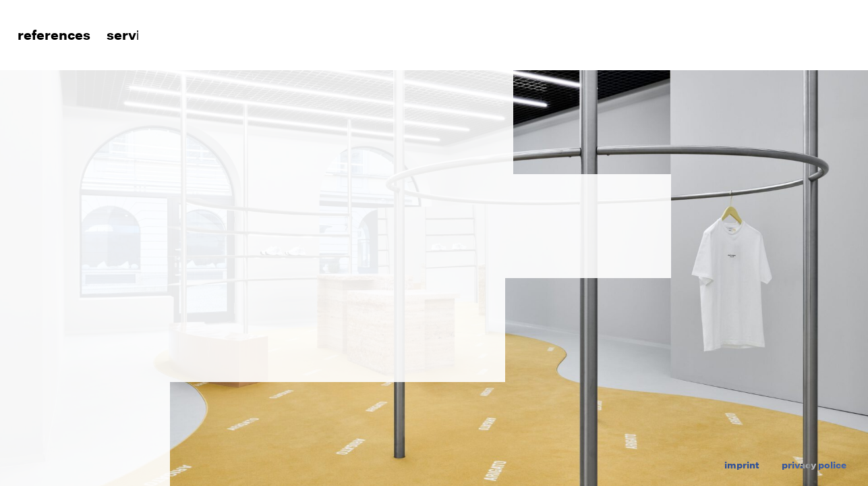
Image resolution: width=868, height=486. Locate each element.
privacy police (814, 465)
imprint (742, 465)
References (52, 35)
